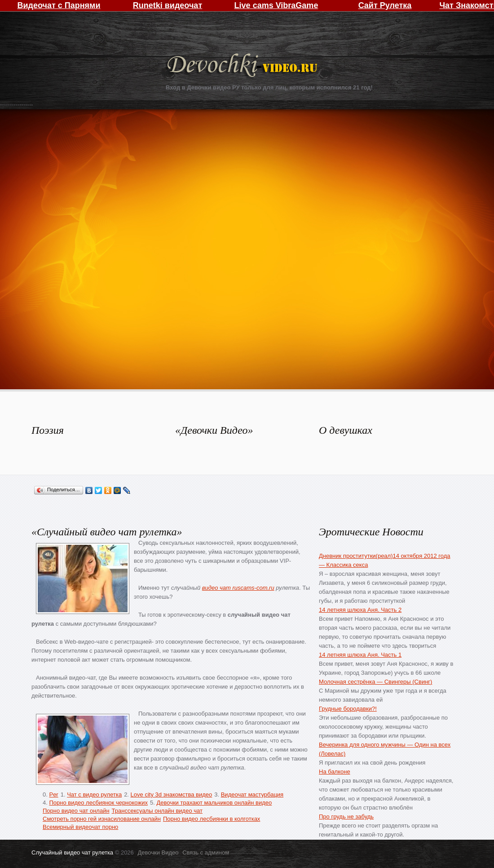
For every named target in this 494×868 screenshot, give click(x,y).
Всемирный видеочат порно (80, 827)
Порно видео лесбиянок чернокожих (98, 803)
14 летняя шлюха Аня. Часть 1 (360, 655)
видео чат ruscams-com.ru (238, 588)
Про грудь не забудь (346, 817)
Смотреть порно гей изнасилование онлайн (102, 819)
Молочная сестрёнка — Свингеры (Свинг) (375, 682)
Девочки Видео (243, 66)
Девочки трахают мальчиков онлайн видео (214, 803)
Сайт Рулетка (385, 5)
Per (53, 795)
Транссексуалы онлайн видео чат (157, 811)
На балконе (335, 772)
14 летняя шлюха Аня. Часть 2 (360, 610)
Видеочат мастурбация (252, 795)
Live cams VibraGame (276, 5)
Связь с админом (206, 852)
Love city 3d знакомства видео (172, 795)
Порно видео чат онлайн (76, 811)
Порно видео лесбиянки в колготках (212, 819)
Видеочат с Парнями (59, 5)
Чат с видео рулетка (94, 795)
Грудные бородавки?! (348, 709)
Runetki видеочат (168, 5)
